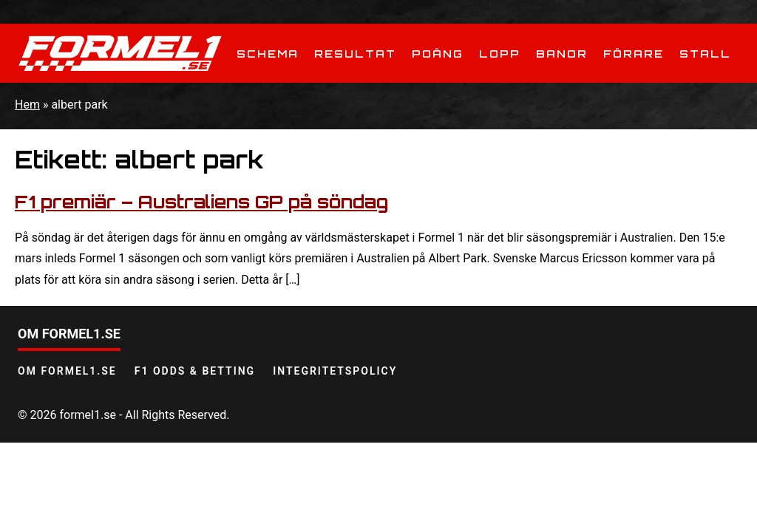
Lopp (500, 54)
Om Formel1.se (67, 371)
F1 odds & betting (195, 371)
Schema (268, 54)
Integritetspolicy (335, 371)
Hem (27, 105)
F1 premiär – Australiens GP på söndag (201, 202)
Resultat (355, 54)
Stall (705, 54)
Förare (634, 54)
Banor (562, 54)
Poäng (438, 54)
